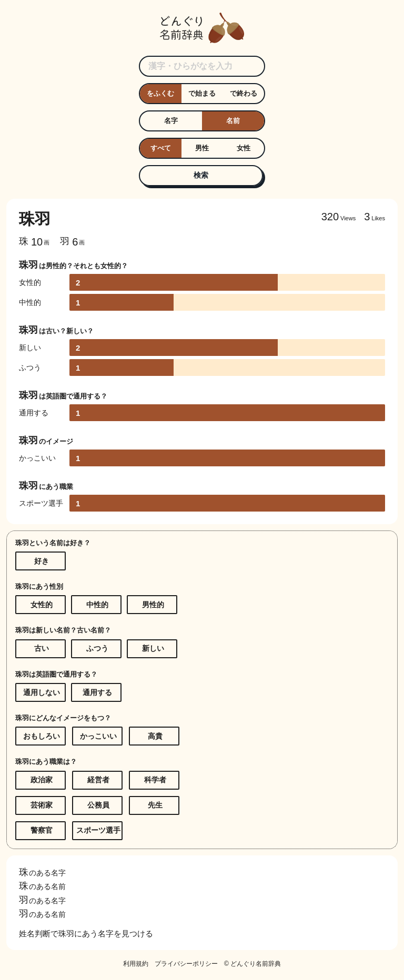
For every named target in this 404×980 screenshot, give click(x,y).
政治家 (42, 780)
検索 (201, 175)
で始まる (202, 93)
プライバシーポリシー (186, 964)
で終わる (244, 93)
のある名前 (42, 886)
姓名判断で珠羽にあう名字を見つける (86, 933)
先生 (155, 805)
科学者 (155, 780)
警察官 (42, 830)
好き (42, 561)
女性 (244, 148)
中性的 (97, 605)
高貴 (155, 736)
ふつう (97, 648)
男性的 (153, 605)
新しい (153, 648)
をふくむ (160, 93)
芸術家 (42, 805)
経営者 (98, 780)
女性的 (42, 605)
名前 (233, 121)
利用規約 (136, 964)
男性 (202, 148)
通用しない (42, 692)
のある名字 (42, 873)
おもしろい (42, 736)
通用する (97, 692)
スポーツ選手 (98, 830)
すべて (161, 148)
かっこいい (98, 736)
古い (42, 648)
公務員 (98, 805)
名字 (171, 121)
